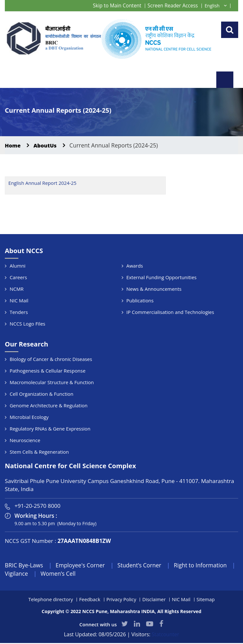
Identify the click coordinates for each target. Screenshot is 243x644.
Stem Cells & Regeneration (39, 452)
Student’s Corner (143, 565)
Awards (135, 266)
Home (13, 146)
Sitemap (206, 600)
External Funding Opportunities (162, 278)
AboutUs (47, 146)
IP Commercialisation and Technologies (171, 312)
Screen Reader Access (172, 5)
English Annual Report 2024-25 (43, 184)
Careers (18, 278)
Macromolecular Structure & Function (52, 383)
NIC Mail (19, 301)
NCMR (17, 289)
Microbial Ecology (29, 417)
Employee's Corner (82, 565)
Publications (140, 301)
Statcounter (165, 635)
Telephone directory (50, 600)
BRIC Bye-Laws (24, 565)
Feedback (89, 600)
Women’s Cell (70, 574)
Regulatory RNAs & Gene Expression (50, 429)
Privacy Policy (121, 600)
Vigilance (28, 574)
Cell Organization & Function (42, 394)
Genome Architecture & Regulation (49, 406)
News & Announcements (154, 289)
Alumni (18, 266)
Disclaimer (154, 600)
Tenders (19, 312)
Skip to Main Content (115, 5)
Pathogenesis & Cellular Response (48, 371)
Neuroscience (25, 440)
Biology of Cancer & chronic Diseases (51, 359)
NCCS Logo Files (28, 324)
